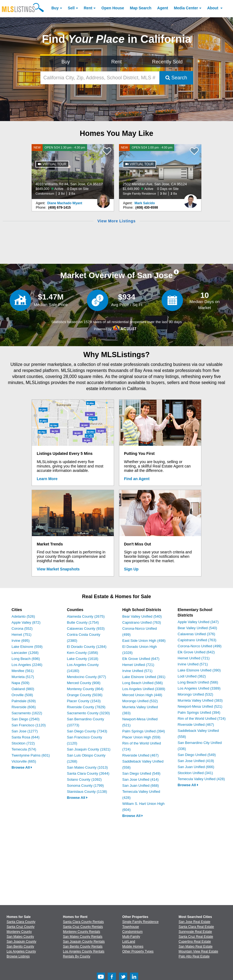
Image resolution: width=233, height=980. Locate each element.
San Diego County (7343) (87, 731)
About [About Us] (213, 8)
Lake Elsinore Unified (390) (199, 670)
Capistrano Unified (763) (142, 622)
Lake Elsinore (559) (27, 647)
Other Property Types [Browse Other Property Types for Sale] (138, 951)
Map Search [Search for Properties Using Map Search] (141, 8)
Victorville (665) (24, 761)
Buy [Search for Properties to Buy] (66, 62)
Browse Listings (18, 956)
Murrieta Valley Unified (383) (200, 700)
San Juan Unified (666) (196, 767)
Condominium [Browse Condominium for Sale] (132, 932)
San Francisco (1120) (29, 725)
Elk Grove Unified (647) (141, 659)
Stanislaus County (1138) (87, 792)
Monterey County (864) (85, 689)
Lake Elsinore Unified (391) (144, 677)
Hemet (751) (21, 635)
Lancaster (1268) (25, 653)
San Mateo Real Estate (195, 947)
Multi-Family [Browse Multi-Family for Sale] (131, 937)
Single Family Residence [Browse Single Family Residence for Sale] (140, 922)
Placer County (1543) (84, 701)
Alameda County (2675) (86, 616)
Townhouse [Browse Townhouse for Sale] (131, 927)
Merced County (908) (84, 683)
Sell (71, 8)
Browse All (22, 767)
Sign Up (131, 569)
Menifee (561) (23, 671)
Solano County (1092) (84, 779)
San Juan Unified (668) (141, 786)
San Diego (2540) (26, 719)
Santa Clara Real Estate (196, 927)
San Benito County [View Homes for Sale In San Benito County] (20, 947)
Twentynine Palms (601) (31, 755)
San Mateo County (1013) (88, 767)
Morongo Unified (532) (140, 701)
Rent (88, 8)
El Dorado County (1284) (87, 647)
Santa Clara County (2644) (88, 773)
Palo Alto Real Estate (194, 956)
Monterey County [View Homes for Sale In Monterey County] (19, 932)
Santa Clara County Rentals (83, 922)
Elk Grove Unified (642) (196, 652)
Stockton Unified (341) (195, 773)
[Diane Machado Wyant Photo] (103, 199)
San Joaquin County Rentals (84, 942)
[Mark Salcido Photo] (191, 199)
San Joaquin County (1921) (89, 749)
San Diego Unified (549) (141, 773)
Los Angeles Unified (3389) (144, 689)
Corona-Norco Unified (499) (200, 646)
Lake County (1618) (83, 659)
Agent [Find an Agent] (163, 8)
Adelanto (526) (23, 616)
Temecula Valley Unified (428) (201, 779)
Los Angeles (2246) (27, 665)
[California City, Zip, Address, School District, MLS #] (100, 78)
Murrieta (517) (23, 677)
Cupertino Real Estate (195, 942)
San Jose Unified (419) (196, 761)
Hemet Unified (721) (138, 665)
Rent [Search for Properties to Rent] (116, 62)
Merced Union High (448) (142, 695)
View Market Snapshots (58, 569)
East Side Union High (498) (144, 641)
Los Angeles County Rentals (84, 951)
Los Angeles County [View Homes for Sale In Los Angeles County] (21, 951)
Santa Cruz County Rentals (83, 927)
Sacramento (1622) (27, 713)
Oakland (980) (23, 689)
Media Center (186, 8)
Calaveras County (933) (86, 628)
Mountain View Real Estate (198, 951)
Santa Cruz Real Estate (196, 937)
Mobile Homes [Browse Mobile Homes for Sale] (133, 947)
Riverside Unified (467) (140, 755)
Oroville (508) (22, 695)
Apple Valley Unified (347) (198, 622)
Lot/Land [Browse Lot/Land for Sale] (129, 942)
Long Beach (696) (26, 659)
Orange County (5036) (85, 695)
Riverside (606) (24, 707)
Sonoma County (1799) (85, 786)
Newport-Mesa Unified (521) (200, 706)
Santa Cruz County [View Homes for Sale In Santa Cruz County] (20, 927)
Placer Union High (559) (141, 737)
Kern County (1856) (83, 653)
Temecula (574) (24, 749)
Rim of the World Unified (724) (202, 719)
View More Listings (116, 221)
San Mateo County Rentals (83, 937)
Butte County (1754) (83, 622)
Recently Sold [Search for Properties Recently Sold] (167, 62)
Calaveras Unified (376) (197, 634)
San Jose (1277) (25, 731)
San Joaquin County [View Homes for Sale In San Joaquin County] (21, 942)
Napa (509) (20, 683)
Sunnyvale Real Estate (195, 932)
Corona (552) (22, 628)
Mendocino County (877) (87, 677)
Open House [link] (113, 8)
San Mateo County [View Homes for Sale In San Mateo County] (20, 937)
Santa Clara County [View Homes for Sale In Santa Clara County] (21, 922)
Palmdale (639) (24, 701)
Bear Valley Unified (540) (142, 616)
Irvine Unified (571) (137, 671)
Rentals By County (77, 956)
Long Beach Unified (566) (142, 683)
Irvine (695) (21, 641)
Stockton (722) (23, 743)
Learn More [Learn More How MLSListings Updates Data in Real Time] (47, 479)
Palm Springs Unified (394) (144, 731)
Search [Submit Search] (176, 78)
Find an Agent (137, 479)
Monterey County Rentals (81, 932)
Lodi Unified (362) (192, 676)
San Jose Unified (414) (140, 779)
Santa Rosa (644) (26, 737)
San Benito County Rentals (83, 947)
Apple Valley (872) (26, 622)
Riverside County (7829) (86, 707)
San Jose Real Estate (194, 922)
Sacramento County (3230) (88, 713)
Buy (55, 8)
